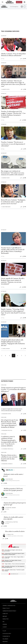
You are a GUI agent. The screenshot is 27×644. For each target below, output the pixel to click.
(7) (25, 430)
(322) (5, 498)
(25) (24, 59)
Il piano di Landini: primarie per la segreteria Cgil (15, 504)
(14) (7, 539)
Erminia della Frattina (11, 522)
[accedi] (24, 2)
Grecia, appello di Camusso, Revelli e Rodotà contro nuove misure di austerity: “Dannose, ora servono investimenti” (13, 281)
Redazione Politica (7, 430)
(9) (25, 149)
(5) (25, 349)
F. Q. (3, 59)
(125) (5, 483)
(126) (24, 256)
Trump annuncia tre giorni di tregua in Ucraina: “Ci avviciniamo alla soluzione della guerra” (13, 389)
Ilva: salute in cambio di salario (15, 531)
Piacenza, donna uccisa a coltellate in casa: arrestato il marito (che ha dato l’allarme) (9, 458)
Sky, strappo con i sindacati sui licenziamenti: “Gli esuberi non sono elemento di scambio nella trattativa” (13, 173)
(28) (24, 318)
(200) (24, 287)
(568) (24, 120)
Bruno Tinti (10, 534)
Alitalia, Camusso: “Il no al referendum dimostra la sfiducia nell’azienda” (13, 55)
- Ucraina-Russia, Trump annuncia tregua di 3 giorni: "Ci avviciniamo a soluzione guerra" (13, 554)
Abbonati (19, 2)
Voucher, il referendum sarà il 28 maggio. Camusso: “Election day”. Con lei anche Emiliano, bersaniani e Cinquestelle (13, 114)
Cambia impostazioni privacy (9, 611)
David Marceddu (6, 207)
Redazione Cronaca (7, 464)
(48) (24, 178)
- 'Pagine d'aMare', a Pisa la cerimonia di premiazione (13, 564)
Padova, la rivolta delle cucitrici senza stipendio (13, 518)
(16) (24, 207)
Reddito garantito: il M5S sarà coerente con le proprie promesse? (13, 489)
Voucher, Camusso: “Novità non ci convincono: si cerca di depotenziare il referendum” (13, 144)
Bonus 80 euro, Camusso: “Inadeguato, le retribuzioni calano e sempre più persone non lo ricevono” (13, 202)
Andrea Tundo (5, 178)
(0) (25, 414)
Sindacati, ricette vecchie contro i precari (13, 475)
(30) (5, 526)
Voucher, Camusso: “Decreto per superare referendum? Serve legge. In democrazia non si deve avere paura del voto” (13, 83)
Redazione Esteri (6, 414)
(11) (5, 512)
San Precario (9, 479)
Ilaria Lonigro (5, 349)
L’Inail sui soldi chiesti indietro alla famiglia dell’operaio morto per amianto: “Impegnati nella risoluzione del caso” (13, 343)
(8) (25, 89)
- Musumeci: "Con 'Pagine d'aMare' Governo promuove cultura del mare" (12, 561)
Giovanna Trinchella (7, 449)
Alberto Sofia (5, 89)
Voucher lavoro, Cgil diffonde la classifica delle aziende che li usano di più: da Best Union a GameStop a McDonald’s (13, 250)
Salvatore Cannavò (10, 508)
